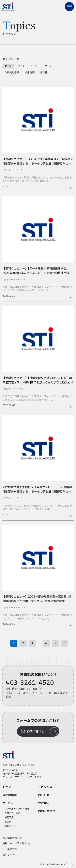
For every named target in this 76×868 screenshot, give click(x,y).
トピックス (45, 787)
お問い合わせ (47, 811)
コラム (49, 66)
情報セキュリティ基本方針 (17, 844)
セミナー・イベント (28, 66)
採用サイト (9, 855)
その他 (44, 73)
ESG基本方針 (10, 849)
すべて (8, 66)
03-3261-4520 (32, 683)
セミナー (9, 822)
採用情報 (30, 73)
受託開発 (9, 818)
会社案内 (44, 803)
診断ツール (10, 826)
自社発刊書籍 (12, 73)
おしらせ (44, 795)
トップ (7, 787)
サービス (8, 803)
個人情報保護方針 (12, 838)
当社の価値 (10, 795)
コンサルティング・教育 (17, 809)
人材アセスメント (13, 813)
